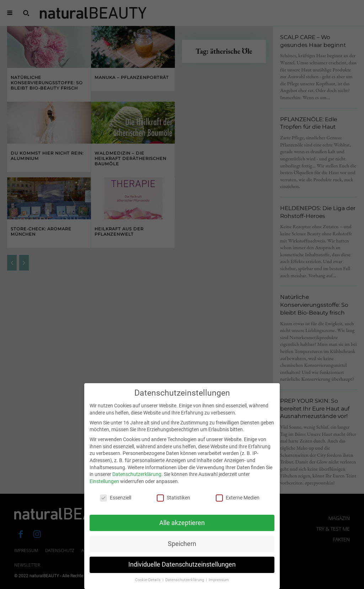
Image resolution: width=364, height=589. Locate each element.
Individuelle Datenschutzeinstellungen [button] (182, 573)
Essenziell (116, 506)
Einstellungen (104, 489)
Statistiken (173, 506)
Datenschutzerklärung (137, 482)
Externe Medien (238, 506)
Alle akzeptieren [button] (182, 531)
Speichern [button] (182, 552)
